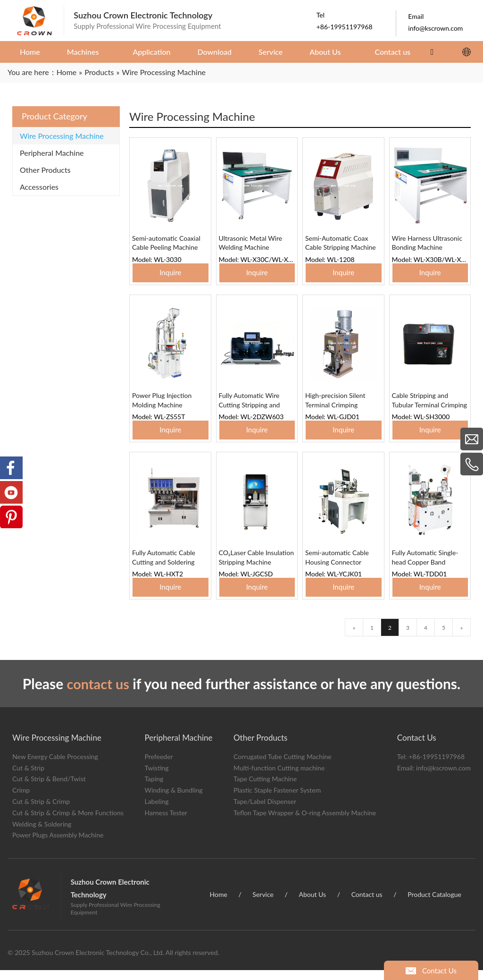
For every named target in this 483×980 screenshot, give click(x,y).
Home (219, 904)
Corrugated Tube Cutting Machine (283, 766)
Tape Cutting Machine (265, 789)
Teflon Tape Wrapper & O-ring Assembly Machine (305, 822)
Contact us (367, 904)
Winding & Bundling (173, 800)
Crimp (21, 800)
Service (263, 904)
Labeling (156, 811)
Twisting (156, 777)
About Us (312, 904)
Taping (154, 789)
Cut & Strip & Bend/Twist (49, 789)
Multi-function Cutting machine (279, 777)
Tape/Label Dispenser (265, 811)
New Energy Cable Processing (55, 766)
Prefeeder (158, 766)
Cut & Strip (28, 777)
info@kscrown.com (443, 777)
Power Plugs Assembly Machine (58, 845)
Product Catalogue (434, 904)
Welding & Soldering (42, 833)
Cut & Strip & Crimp (41, 811)
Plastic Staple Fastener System (277, 800)
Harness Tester (166, 822)
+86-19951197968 (437, 766)
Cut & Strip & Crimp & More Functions (68, 822)
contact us (98, 693)
